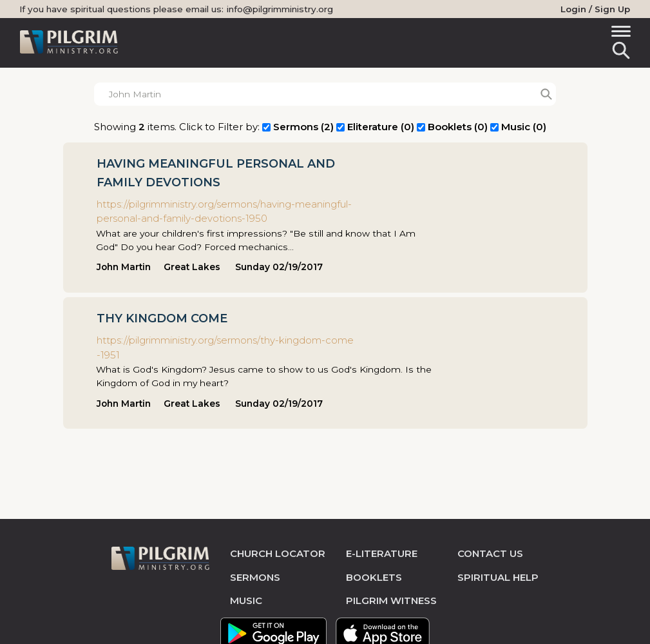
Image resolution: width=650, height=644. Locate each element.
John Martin (124, 267)
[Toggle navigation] (619, 33)
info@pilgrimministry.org (280, 9)
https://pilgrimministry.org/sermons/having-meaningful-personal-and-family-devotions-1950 (224, 211)
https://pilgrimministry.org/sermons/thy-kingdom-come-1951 (225, 347)
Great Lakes (192, 267)
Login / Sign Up (595, 9)
